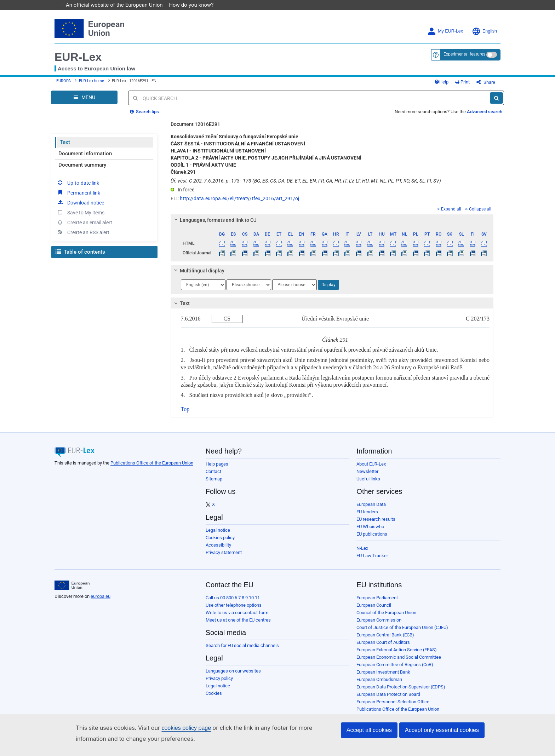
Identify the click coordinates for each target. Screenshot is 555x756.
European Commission (379, 615)
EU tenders (367, 507)
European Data (371, 500)
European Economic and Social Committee (399, 653)
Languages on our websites (233, 666)
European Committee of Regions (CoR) (395, 660)
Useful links (368, 474)
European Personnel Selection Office (393, 697)
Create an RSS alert (83, 227)
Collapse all (478, 204)
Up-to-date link (78, 178)
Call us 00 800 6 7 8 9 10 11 (233, 593)
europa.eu (101, 592)
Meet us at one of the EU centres (238, 615)
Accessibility (218, 540)
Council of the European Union (386, 608)
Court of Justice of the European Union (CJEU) (402, 623)
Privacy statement (224, 548)
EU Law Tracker (372, 551)
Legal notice (218, 526)
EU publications (372, 529)
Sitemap (214, 474)
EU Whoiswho (370, 522)
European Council (374, 601)
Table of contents (80, 247)
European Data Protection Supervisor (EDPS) (401, 682)
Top (185, 405)
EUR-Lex (78, 47)
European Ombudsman (379, 675)
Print (474, 75)
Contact (213, 467)
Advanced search (485, 107)
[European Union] (72, 581)
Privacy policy (219, 674)
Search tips (144, 107)
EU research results (376, 515)
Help (453, 75)
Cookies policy (220, 533)
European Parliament (377, 593)
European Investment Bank (383, 667)
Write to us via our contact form (237, 608)
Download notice (80, 198)
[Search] (496, 93)
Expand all (449, 204)
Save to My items (81, 208)
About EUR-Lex (371, 459)
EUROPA (64, 74)
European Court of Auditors (383, 638)
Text (65, 138)
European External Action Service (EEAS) (397, 645)
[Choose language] (203, 280)
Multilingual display (198, 266)
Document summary (82, 160)
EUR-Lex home (91, 74)
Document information (85, 149)
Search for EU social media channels (242, 641)
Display (328, 280)
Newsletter (367, 467)
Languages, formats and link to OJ (214, 215)
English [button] (484, 21)
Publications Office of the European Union (152, 458)
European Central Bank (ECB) (385, 630)
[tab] (332, 215)
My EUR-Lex (445, 21)
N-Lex (362, 544)
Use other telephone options (234, 601)
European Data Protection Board (388, 690)
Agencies (366, 712)
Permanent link (78, 188)
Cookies (214, 689)
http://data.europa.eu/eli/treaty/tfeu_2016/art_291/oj (239, 194)
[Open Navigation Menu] (84, 93)
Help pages (217, 459)
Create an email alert (84, 218)
